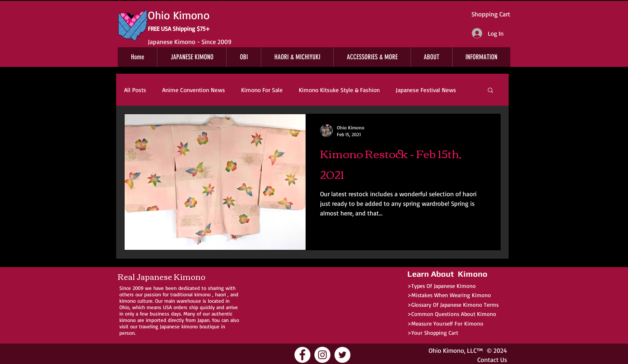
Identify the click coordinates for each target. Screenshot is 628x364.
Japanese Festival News (426, 90)
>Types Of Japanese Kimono (442, 286)
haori (220, 294)
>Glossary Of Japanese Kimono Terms (453, 305)
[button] (490, 91)
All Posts (135, 90)
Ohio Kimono (446, 350)
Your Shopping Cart (435, 333)
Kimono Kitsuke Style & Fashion (339, 90)
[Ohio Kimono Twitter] (342, 355)
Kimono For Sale (262, 90)
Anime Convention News (194, 90)
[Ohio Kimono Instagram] (322, 355)
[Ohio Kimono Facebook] (302, 355)
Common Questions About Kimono (454, 314)
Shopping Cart (491, 14)
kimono (202, 294)
